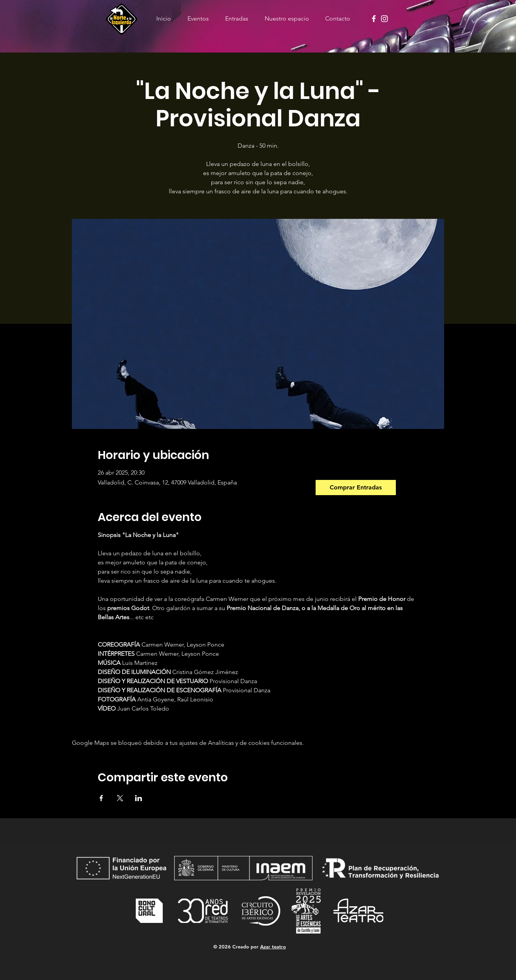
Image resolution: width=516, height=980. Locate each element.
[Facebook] (374, 19)
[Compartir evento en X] (120, 798)
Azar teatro (273, 947)
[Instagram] (384, 19)
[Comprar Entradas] (356, 488)
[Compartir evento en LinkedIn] (139, 798)
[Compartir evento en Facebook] (101, 798)
